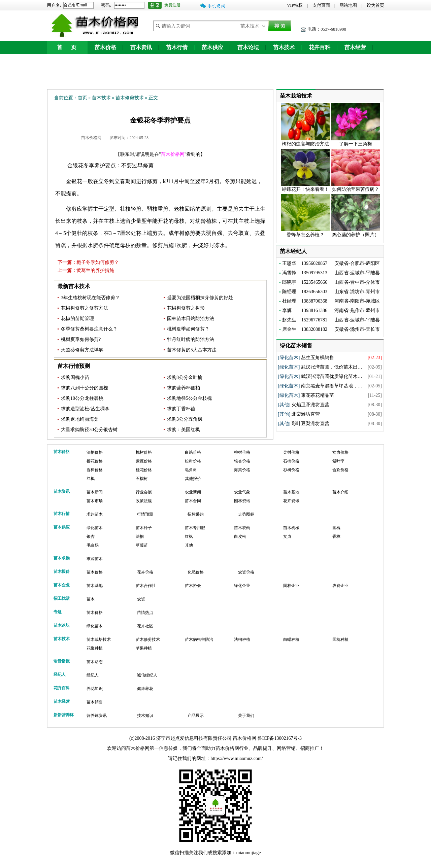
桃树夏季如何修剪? (81, 339)
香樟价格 (95, 470)
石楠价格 (291, 461)
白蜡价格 (193, 452)
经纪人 (93, 675)
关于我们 (246, 716)
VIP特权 (295, 5)
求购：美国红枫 (184, 430)
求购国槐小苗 (75, 377)
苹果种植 (144, 648)
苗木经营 (355, 47)
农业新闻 (193, 492)
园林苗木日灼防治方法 (191, 319)
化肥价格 (196, 572)
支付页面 (321, 5)
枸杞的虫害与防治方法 (305, 144)
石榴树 (142, 479)
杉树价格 (291, 470)
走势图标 (246, 514)
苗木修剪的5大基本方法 (192, 350)
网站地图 (348, 5)
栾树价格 (291, 452)
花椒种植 (95, 648)
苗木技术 (284, 47)
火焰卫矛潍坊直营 (310, 405)
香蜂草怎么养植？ (305, 235)
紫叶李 (338, 461)
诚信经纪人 (147, 675)
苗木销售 (95, 702)
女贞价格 (340, 452)
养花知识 (95, 689)
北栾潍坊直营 (306, 414)
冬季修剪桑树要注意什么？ (89, 329)
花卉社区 (145, 626)
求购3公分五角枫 (185, 419)
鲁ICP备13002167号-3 (280, 738)
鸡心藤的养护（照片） (356, 235)
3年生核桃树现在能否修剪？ (90, 298)
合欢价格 (340, 470)
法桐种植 (242, 639)
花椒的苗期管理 (77, 319)
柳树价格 (242, 452)
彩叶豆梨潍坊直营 (310, 424)
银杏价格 (242, 461)
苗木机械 (291, 528)
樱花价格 (95, 461)
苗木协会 (193, 586)
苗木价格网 (91, 138)
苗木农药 (242, 528)
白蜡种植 (291, 639)
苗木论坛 (248, 47)
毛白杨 (93, 545)
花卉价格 (145, 572)
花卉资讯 (291, 501)
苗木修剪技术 (130, 98)
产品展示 (196, 716)
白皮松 (240, 536)
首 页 (68, 47)
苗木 (91, 599)
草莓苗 (142, 545)
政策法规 (144, 501)
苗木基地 (291, 492)
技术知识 (145, 716)
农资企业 (340, 586)
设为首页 (375, 5)
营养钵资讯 (97, 716)
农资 (141, 599)
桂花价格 (144, 470)
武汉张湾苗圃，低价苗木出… (332, 367)
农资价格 (246, 572)
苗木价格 (105, 47)
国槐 (336, 528)
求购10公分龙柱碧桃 (82, 398)
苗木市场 (95, 501)
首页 (82, 98)
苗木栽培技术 (99, 639)
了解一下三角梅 (356, 144)
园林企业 (291, 586)
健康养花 (145, 689)
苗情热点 (145, 613)
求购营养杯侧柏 (184, 388)
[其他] (284, 405)
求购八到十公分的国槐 (85, 388)
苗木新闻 (95, 492)
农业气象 (242, 492)
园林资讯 (242, 501)
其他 (189, 545)
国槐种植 (340, 639)
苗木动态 (95, 662)
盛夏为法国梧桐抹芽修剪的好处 (200, 298)
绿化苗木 (95, 528)
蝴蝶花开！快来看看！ (305, 189)
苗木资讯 (141, 47)
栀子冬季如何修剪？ (98, 262)
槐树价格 (144, 452)
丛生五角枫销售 (318, 358)
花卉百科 (320, 47)
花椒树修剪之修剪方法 (85, 308)
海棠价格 (242, 470)
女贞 (287, 536)
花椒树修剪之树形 (186, 308)
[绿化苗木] (289, 358)
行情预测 (145, 514)
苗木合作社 (146, 586)
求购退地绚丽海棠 (80, 419)
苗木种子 (144, 528)
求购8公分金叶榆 (185, 377)
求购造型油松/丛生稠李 (85, 409)
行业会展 (144, 492)
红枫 (91, 479)
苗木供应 (212, 47)
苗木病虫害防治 (199, 639)
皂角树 (191, 470)
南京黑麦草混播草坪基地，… (332, 386)
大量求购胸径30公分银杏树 (89, 430)
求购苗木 (95, 514)
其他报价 (193, 479)
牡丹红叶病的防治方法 (191, 339)
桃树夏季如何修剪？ (188, 329)
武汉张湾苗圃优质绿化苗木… (332, 376)
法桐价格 (95, 452)
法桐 (140, 536)
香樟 (336, 536)
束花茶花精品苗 (318, 395)
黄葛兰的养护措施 (95, 270)
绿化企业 (242, 586)
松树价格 (193, 461)
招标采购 (196, 514)
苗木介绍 (340, 492)
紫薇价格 (144, 461)
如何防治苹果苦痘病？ (356, 189)
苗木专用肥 (195, 528)
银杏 (91, 536)
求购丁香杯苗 (181, 409)
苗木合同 (193, 501)
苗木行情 (177, 47)
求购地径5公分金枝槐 (189, 398)
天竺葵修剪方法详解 (82, 350)
